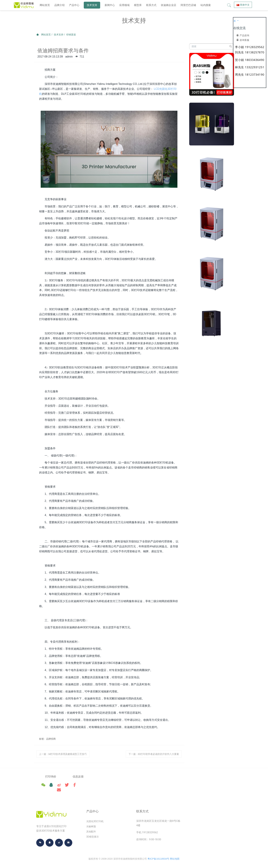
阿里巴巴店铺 (188, 5)
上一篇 (63, 754)
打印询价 (51, 777)
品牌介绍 (59, 5)
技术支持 (92, 5)
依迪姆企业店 (169, 5)
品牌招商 (51, 739)
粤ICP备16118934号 (158, 856)
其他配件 (91, 829)
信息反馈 (84, 777)
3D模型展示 (93, 834)
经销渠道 (71, 35)
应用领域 (124, 5)
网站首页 (45, 5)
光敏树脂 (91, 824)
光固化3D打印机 (95, 819)
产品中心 (74, 5)
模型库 (138, 5)
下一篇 (154, 754)
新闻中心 (110, 5)
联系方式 (151, 5)
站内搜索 (206, 5)
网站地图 (175, 856)
